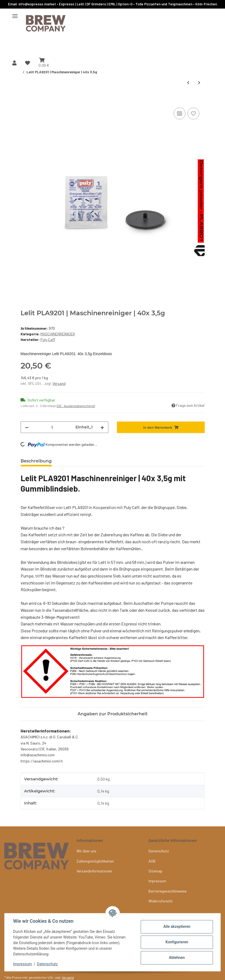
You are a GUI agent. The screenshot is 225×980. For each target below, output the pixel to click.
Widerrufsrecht (161, 901)
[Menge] (52, 427)
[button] (14, 63)
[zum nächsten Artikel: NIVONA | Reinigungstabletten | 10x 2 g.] (199, 83)
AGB (152, 861)
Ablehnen (177, 958)
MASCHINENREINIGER (58, 334)
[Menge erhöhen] (102, 427)
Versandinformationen (94, 871)
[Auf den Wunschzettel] (193, 113)
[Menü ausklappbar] (15, 14)
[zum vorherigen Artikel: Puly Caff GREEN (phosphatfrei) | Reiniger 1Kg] (188, 83)
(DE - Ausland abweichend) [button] (76, 406)
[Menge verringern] (27, 427)
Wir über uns (86, 851)
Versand (59, 383)
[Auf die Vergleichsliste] (180, 113)
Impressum (22, 964)
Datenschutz (47, 964)
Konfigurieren (177, 942)
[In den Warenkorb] (25, 100)
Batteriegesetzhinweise (167, 891)
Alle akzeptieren (177, 926)
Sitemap (155, 871)
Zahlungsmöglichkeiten (95, 861)
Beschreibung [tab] (36, 461)
